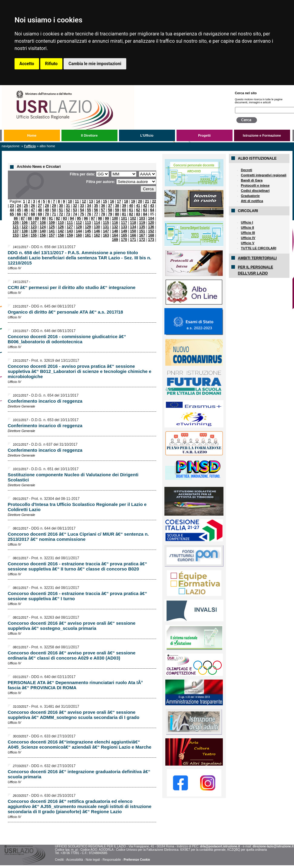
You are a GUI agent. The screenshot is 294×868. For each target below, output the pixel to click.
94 (72, 218)
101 (124, 218)
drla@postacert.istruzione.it (220, 846)
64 (152, 210)
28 (47, 206)
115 (106, 223)
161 (88, 235)
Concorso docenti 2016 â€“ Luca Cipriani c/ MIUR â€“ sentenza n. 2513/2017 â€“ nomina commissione (78, 537)
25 (26, 206)
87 (23, 218)
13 (91, 201)
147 (106, 231)
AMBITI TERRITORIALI (257, 258)
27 (40, 206)
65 (12, 214)
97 (93, 218)
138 (25, 231)
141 (52, 231)
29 (54, 206)
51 (61, 210)
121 (16, 227)
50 (54, 210)
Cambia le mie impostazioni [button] (95, 64)
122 (25, 227)
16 (112, 201)
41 (138, 206)
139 (34, 231)
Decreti (247, 170)
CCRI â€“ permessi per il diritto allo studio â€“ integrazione (72, 287)
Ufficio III (248, 233)
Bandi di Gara (252, 180)
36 (103, 206)
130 (97, 227)
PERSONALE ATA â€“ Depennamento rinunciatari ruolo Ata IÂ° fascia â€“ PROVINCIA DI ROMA (75, 685)
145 (88, 231)
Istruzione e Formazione (262, 135)
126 (61, 227)
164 (115, 235)
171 (133, 240)
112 (79, 223)
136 (151, 227)
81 (124, 214)
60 (124, 210)
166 (133, 235)
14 (98, 201)
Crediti (59, 860)
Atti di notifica (252, 201)
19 (133, 201)
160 (79, 235)
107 (34, 223)
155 (34, 235)
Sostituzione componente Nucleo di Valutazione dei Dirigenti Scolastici (73, 477)
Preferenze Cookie (137, 860)
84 (145, 214)
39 (124, 206)
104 (151, 218)
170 (124, 240)
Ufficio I (247, 222)
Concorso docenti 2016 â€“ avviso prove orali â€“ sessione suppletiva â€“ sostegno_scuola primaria (72, 626)
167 (142, 235)
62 (138, 210)
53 (75, 210)
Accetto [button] (27, 64)
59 (117, 210)
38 (117, 206)
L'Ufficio (147, 135)
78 (103, 214)
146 (97, 231)
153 (16, 235)
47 (33, 210)
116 (115, 223)
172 (142, 240)
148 (115, 231)
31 (68, 206)
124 (43, 227)
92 (58, 218)
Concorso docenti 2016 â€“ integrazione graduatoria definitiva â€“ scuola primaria (79, 774)
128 (79, 227)
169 (115, 240)
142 (61, 231)
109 (52, 223)
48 (40, 210)
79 (110, 214)
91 (51, 218)
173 (151, 240)
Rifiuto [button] (51, 64)
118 (133, 223)
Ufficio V (248, 243)
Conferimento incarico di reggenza (45, 401)
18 (126, 201)
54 (82, 210)
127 (70, 227)
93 (65, 218)
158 (61, 235)
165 (124, 235)
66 (19, 214)
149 (124, 231)
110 (61, 223)
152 (151, 231)
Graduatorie (250, 196)
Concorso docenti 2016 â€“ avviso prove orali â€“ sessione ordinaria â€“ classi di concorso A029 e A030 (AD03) (72, 655)
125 (52, 227)
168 (151, 235)
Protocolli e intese (255, 185)
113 (88, 223)
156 (43, 235)
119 (142, 223)
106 (25, 223)
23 (12, 206)
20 (140, 201)
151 (142, 231)
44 (12, 210)
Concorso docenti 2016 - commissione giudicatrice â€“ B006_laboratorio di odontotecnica (67, 339)
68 (33, 214)
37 (110, 206)
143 (70, 231)
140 (43, 231)
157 (52, 235)
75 (82, 214)
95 (79, 218)
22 (154, 201)
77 (96, 214)
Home (32, 135)
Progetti (204, 135)
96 (86, 218)
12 (84, 201)
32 (75, 206)
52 (68, 210)
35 (96, 206)
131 (106, 227)
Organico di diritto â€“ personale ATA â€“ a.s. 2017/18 (66, 312)
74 (75, 214)
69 (40, 214)
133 (124, 227)
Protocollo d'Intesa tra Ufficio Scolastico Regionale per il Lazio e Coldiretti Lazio (77, 507)
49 (47, 210)
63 (145, 210)
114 (97, 223)
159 (70, 235)
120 (151, 223)
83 (138, 214)
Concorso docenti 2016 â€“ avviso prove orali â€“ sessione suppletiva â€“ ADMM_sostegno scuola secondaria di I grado (74, 715)
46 (26, 210)
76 (89, 214)
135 (142, 227)
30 (61, 206)
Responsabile (112, 860)
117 (124, 223)
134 (133, 227)
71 (54, 214)
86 (16, 218)
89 (37, 218)
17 (119, 201)
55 (89, 210)
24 (19, 206)
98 (100, 218)
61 (131, 210)
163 (106, 235)
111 (70, 223)
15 (105, 201)
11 (77, 201)
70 (47, 214)
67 (26, 214)
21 (147, 201)
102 (133, 218)
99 (107, 218)
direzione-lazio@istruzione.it (273, 846)
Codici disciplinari (255, 191)
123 (34, 227)
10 (70, 201)
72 (61, 214)
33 (82, 206)
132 (115, 227)
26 (33, 206)
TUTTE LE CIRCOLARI (259, 248)
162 (97, 235)
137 (16, 231)
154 (25, 235)
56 (96, 210)
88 (30, 218)
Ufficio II (248, 228)
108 (43, 223)
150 (133, 231)
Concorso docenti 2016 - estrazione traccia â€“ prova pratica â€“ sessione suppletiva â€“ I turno (78, 596)
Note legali (93, 860)
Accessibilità (75, 860)
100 (115, 218)
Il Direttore (89, 135)
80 (117, 214)
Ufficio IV (248, 238)
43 (152, 206)
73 (68, 214)
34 (89, 206)
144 (79, 231)
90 (44, 218)
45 (19, 210)
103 (142, 218)
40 (131, 206)
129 (88, 227)
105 (16, 223)
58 (110, 210)
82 (131, 214)
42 (145, 206)
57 (103, 210)
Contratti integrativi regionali (264, 175)
